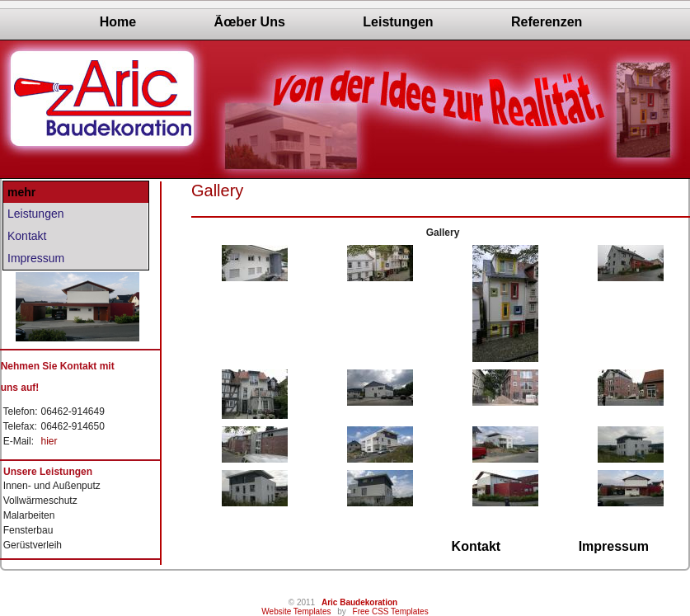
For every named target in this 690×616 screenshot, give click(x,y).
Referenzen (547, 22)
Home (118, 22)
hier (49, 441)
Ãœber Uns (250, 22)
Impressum (36, 258)
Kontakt (27, 236)
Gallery (217, 190)
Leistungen (398, 22)
